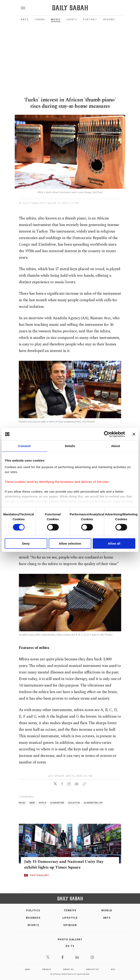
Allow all (114, 543)
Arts (25, 19)
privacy (47, 969)
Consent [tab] (24, 446)
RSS (113, 969)
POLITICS (33, 910)
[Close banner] (134, 434)
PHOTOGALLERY (40, 875)
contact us (92, 969)
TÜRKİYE (70, 910)
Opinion (70, 925)
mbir (32, 803)
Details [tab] (70, 446)
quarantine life (93, 803)
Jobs (27, 969)
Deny (26, 543)
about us (68, 969)
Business (33, 918)
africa (42, 803)
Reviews (109, 19)
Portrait (90, 19)
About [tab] (116, 446)
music (22, 803)
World (107, 910)
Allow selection (70, 543)
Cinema (40, 19)
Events (72, 19)
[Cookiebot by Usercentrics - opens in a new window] (107, 434)
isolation (74, 803)
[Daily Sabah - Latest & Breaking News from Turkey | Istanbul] (70, 8)
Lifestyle (70, 918)
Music (56, 19)
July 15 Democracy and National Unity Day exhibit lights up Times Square (64, 864)
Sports (33, 925)
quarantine (57, 803)
